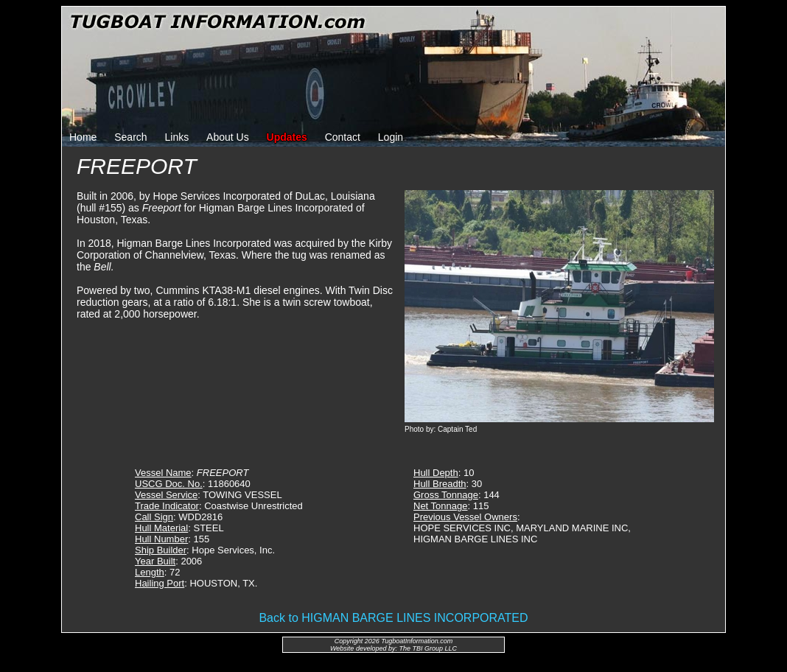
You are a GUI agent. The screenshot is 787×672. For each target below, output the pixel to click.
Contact (343, 137)
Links (177, 137)
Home (83, 137)
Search (130, 137)
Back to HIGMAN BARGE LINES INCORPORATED (393, 618)
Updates (287, 137)
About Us (228, 137)
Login (391, 137)
